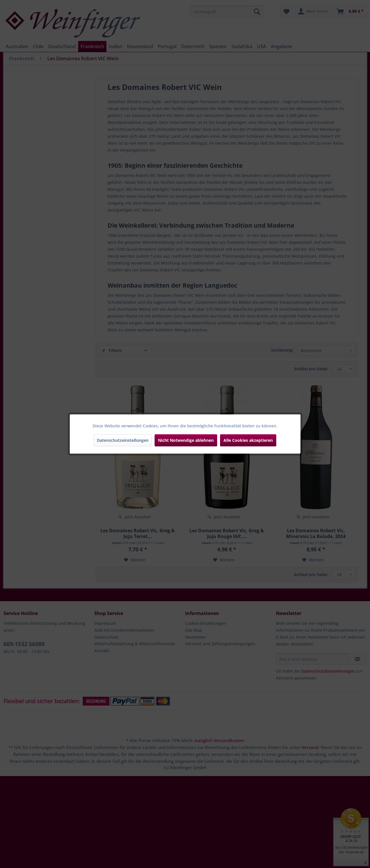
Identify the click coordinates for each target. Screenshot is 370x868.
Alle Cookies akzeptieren (248, 440)
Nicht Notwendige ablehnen (186, 440)
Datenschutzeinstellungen (123, 440)
